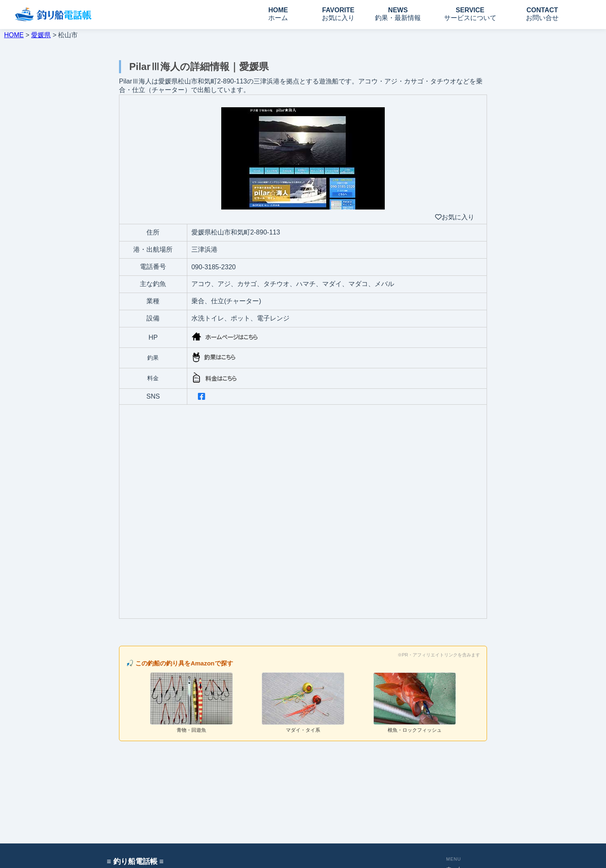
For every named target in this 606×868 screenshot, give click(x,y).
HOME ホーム (278, 14)
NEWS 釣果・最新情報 (398, 14)
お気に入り (455, 217)
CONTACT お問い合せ (542, 14)
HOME (14, 35)
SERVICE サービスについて (470, 14)
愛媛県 (41, 35)
